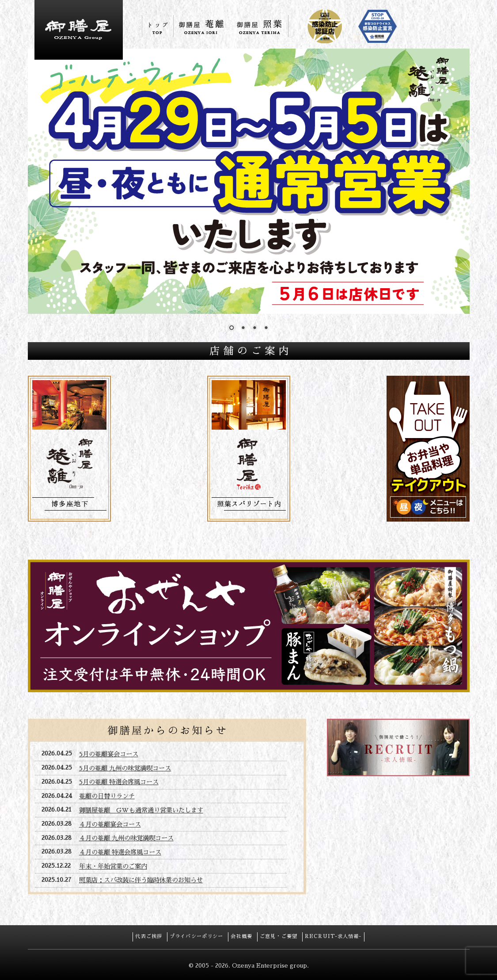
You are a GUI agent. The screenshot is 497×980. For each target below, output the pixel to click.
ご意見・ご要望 (279, 936)
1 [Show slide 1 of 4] (231, 328)
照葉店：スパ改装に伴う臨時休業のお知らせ (141, 880)
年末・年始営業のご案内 (113, 866)
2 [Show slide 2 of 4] (243, 328)
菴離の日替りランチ (107, 796)
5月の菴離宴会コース (109, 754)
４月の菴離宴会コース (110, 824)
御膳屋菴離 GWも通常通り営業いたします (141, 810)
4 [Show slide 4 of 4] (266, 328)
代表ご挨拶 (149, 936)
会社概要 (241, 936)
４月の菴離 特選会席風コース (120, 852)
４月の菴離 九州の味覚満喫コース (126, 838)
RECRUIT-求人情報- (333, 936)
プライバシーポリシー (196, 936)
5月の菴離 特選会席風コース (119, 782)
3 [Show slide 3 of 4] (254, 328)
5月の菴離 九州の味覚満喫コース (125, 768)
